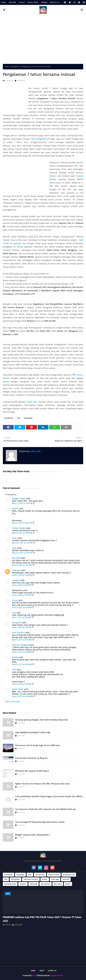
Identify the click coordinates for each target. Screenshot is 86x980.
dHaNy (15, 657)
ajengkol (16, 580)
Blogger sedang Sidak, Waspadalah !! (33, 835)
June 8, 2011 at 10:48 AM (23, 696)
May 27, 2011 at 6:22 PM (22, 523)
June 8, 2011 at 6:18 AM (22, 652)
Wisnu (15, 600)
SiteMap (44, 2)
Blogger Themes (57, 975)
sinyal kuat (32, 402)
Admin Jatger (18, 689)
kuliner (45, 879)
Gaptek (15, 509)
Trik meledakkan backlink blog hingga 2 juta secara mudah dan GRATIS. (49, 796)
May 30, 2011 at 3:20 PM (23, 553)
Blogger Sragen (19, 499)
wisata (68, 884)
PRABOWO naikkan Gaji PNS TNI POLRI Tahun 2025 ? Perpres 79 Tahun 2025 (42, 919)
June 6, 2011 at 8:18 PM (22, 607)
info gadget (28, 418)
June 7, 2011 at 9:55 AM (22, 617)
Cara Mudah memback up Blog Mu (31, 758)
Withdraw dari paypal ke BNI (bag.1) (32, 771)
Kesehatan (9, 875)
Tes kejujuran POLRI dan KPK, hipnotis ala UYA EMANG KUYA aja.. (46, 809)
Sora (34, 975)
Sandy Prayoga (19, 528)
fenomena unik (69, 875)
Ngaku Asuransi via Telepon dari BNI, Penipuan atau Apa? (43, 784)
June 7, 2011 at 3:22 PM (22, 627)
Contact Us (52, 971)
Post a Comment (12, 702)
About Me (12, 2)
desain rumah (54, 875)
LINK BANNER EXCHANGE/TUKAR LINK (33, 733)
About (42, 971)
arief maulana (18, 633)
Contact (22, 2)
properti (23, 884)
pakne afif (9, 81)
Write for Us (55, 2)
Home (4, 2)
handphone (15, 67)
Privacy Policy (33, 2)
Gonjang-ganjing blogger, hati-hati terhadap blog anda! (42, 720)
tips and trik (46, 884)
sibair (15, 538)
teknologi (34, 884)
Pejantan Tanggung (20, 645)
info (19, 418)
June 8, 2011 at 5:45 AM (22, 640)
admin (8, 925)
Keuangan (20, 875)
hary (14, 613)
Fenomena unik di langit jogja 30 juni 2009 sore (38, 745)
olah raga (55, 879)
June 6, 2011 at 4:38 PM (22, 575)
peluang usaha (10, 884)
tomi (14, 670)
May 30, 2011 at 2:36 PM (23, 543)
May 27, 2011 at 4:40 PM (22, 503)
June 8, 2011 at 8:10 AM (22, 664)
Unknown (16, 570)
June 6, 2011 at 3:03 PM (22, 565)
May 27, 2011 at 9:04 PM (22, 533)
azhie (14, 548)
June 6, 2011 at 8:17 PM (22, 595)
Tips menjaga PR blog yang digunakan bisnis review (40, 822)
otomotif (66, 879)
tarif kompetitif (38, 139)
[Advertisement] (43, 39)
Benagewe (17, 623)
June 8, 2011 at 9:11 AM (22, 684)
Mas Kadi (16, 558)
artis (30, 875)
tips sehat (58, 884)
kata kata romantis (31, 879)
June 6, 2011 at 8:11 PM (22, 585)
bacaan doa (40, 875)
